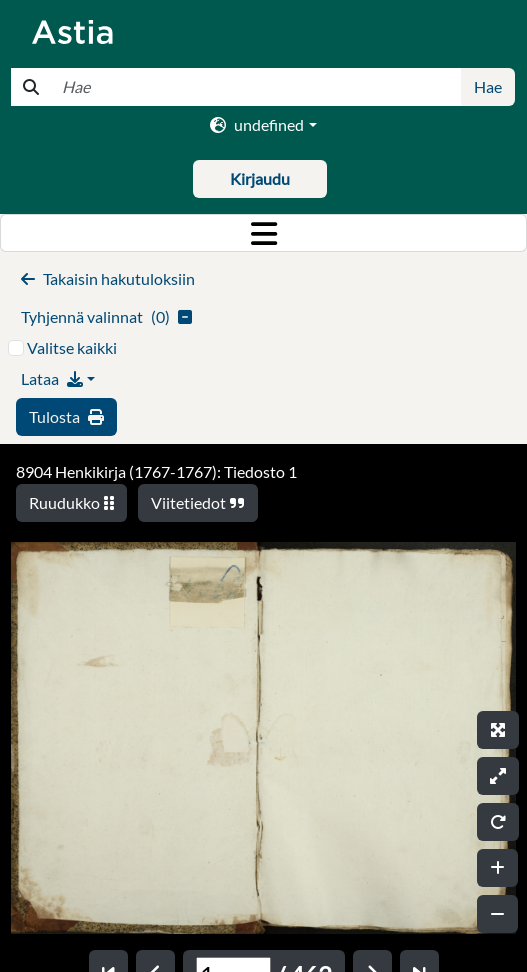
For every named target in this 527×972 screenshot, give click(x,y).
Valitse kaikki (72, 347)
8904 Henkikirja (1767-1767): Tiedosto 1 (156, 471)
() (106, 316)
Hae (488, 86)
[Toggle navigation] (263, 233)
